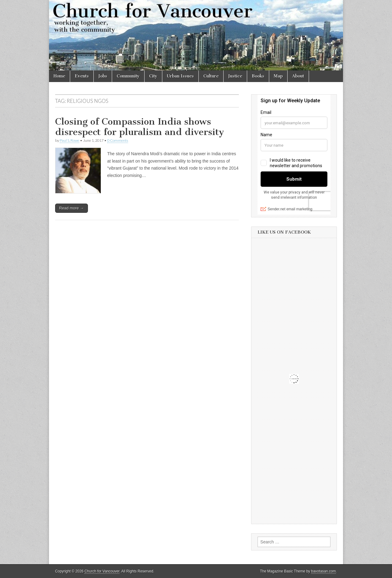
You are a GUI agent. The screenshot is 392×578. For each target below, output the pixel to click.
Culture (211, 76)
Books (258, 76)
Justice (235, 76)
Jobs (103, 76)
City (153, 76)
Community (128, 76)
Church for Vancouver (102, 571)
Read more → (72, 208)
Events (82, 76)
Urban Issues (180, 76)
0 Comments (118, 140)
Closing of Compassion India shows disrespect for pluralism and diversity (140, 127)
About (298, 76)
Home (59, 76)
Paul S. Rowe (70, 140)
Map (278, 76)
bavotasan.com (324, 571)
